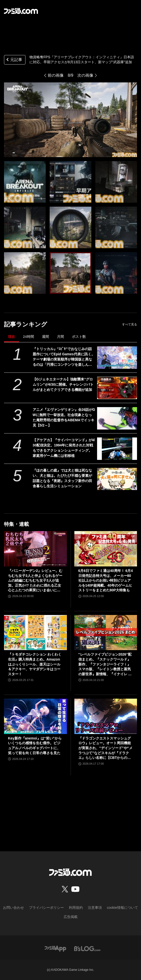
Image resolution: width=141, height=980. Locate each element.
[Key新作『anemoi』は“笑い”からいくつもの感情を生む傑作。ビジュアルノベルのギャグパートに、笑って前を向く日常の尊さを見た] (35, 716)
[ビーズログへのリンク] (87, 948)
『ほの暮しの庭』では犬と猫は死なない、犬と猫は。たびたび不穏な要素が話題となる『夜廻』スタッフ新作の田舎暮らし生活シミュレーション (62, 478)
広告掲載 (71, 917)
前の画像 (56, 75)
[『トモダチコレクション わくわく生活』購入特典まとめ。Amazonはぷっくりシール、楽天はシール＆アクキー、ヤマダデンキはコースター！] (35, 633)
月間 (60, 337)
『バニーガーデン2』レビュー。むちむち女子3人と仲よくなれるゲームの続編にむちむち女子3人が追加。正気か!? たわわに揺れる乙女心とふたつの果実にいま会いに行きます (35, 581)
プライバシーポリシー (46, 908)
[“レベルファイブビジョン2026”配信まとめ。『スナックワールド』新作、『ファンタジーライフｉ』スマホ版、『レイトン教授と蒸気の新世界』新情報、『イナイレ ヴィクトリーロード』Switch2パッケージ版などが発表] (106, 633)
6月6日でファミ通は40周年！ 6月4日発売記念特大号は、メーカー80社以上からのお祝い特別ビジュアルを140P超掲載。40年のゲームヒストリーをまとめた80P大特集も (106, 580)
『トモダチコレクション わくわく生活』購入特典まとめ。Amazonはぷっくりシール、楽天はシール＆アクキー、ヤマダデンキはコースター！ (35, 664)
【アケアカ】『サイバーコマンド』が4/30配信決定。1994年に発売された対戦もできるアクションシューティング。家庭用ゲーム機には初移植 (64, 448)
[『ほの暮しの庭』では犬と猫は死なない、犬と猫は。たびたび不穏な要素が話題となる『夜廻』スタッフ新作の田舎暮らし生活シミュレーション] (117, 479)
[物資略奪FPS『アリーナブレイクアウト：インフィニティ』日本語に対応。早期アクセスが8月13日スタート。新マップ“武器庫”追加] (25, 182)
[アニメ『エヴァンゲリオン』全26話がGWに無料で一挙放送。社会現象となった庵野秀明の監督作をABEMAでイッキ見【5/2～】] (117, 418)
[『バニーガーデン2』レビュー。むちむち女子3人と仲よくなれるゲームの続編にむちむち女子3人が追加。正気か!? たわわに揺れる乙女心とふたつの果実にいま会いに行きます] (35, 549)
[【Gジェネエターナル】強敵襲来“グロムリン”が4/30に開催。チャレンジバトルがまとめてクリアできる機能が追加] (117, 388)
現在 (11, 337)
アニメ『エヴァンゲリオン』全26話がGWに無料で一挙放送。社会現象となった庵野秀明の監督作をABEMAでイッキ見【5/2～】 (64, 417)
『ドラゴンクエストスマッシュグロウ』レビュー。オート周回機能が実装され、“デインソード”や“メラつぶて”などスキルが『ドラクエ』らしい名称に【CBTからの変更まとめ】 (105, 748)
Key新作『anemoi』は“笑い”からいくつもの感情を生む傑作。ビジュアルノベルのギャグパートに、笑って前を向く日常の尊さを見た (35, 746)
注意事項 (95, 908)
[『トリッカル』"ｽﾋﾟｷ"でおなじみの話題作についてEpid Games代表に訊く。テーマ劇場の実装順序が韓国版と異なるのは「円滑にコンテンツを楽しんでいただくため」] (117, 358)
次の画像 (85, 75)
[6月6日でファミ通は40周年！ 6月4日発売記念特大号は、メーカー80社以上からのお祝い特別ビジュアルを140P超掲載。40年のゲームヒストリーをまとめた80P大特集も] (106, 549)
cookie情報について (122, 908)
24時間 (28, 337)
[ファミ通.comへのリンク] (21, 11)
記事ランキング (26, 324)
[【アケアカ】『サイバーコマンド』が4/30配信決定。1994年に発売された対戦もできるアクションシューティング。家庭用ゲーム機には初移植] (117, 449)
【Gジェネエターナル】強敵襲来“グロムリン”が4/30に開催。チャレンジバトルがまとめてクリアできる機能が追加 (63, 384)
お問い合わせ (13, 908)
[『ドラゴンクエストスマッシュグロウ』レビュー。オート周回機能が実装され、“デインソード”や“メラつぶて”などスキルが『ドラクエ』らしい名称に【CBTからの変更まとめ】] (106, 716)
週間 (45, 337)
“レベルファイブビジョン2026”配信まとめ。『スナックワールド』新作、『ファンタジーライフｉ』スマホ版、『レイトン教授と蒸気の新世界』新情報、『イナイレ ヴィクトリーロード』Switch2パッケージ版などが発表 (105, 664)
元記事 (14, 60)
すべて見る (130, 324)
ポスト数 (79, 337)
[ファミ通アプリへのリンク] (55, 948)
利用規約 (76, 908)
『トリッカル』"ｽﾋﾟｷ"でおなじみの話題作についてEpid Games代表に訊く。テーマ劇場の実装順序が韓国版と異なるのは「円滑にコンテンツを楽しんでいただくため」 (64, 357)
